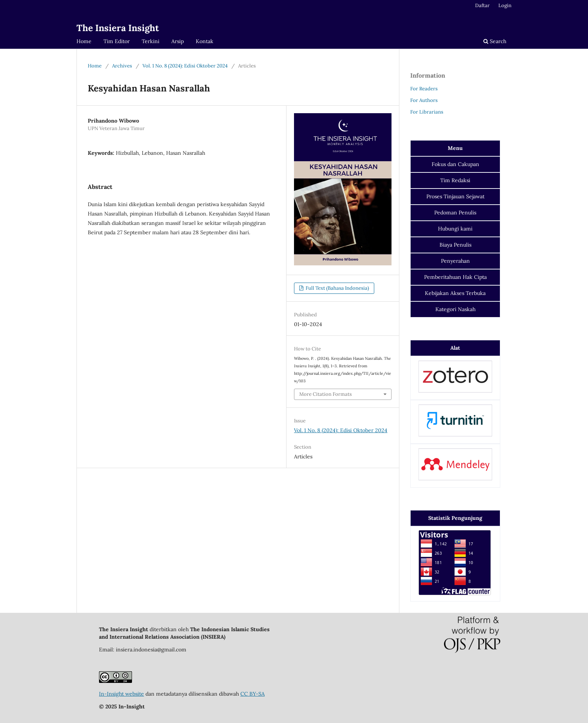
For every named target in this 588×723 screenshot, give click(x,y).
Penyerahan (455, 261)
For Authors (424, 100)
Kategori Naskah (455, 309)
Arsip (178, 41)
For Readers (424, 89)
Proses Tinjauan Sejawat (455, 196)
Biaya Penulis (455, 245)
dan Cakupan (455, 164)
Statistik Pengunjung (455, 518)
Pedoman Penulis (455, 213)
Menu (455, 148)
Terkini (151, 41)
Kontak (205, 41)
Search (495, 41)
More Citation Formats (325, 394)
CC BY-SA (253, 694)
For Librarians (427, 112)
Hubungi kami (455, 229)
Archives (122, 66)
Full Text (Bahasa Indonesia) (337, 288)
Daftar (482, 5)
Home (84, 41)
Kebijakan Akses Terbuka (455, 293)
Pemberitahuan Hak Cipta (455, 277)
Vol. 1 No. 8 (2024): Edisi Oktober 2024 (185, 66)
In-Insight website (121, 694)
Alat (455, 348)
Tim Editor (117, 41)
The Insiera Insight (118, 28)
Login (505, 5)
